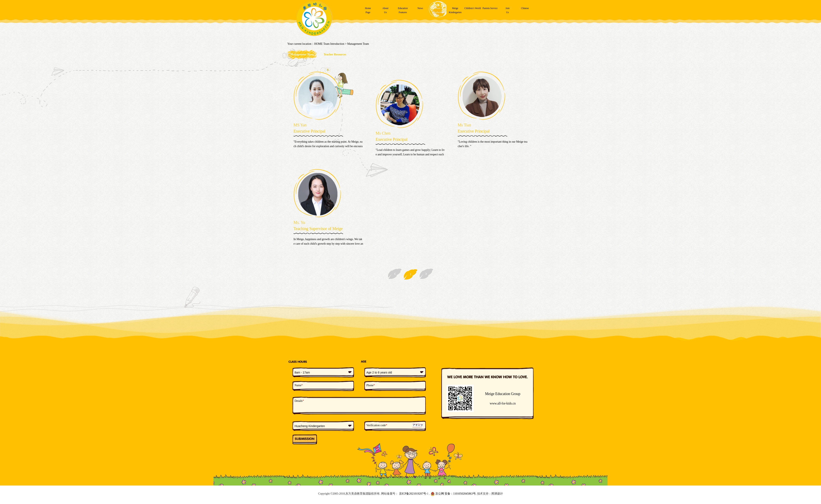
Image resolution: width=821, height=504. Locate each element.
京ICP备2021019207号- (413, 494)
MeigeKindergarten (455, 10)
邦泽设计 (497, 494)
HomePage (368, 10)
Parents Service (490, 8)
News (420, 8)
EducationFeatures (403, 10)
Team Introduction (334, 44)
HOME (318, 44)
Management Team (358, 44)
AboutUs (385, 10)
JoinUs (508, 10)
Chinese (525, 8)
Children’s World (473, 8)
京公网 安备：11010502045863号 (453, 494)
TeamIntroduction (438, 10)
